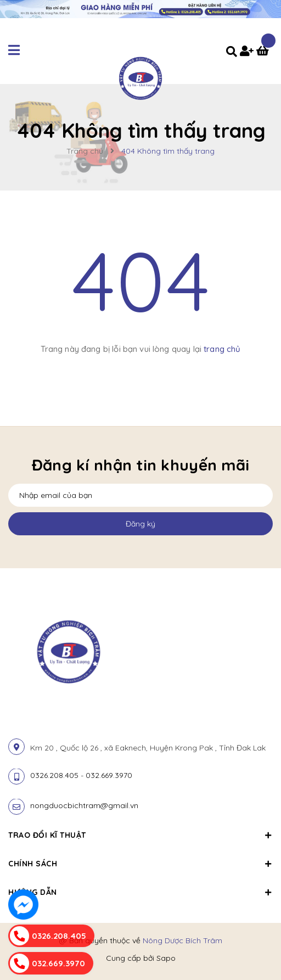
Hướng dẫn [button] (140, 892)
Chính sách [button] (140, 864)
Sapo (166, 958)
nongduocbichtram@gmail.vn (84, 805)
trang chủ (222, 349)
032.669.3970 (109, 775)
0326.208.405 (54, 775)
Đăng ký (140, 524)
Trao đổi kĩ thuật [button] (140, 835)
